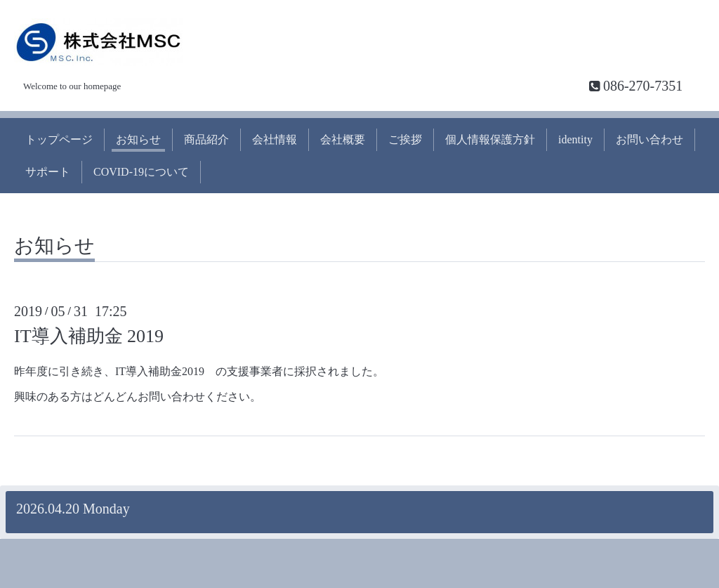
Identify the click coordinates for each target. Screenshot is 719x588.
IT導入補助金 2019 (89, 336)
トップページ (59, 139)
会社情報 (275, 139)
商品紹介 (206, 139)
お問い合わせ (649, 139)
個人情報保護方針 (490, 139)
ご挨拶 (405, 139)
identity (575, 139)
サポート (48, 172)
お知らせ (138, 139)
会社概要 (343, 139)
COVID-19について (141, 172)
